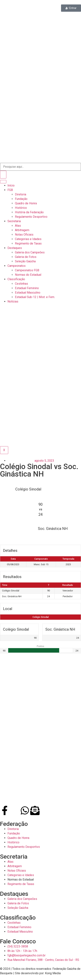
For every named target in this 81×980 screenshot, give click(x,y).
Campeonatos (17, 266)
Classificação (16, 279)
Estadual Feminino (27, 288)
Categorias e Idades (28, 239)
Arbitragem (22, 230)
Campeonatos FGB (27, 270)
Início (11, 185)
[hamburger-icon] (3, 182)
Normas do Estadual (28, 275)
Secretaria (14, 221)
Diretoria (21, 194)
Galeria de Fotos (26, 257)
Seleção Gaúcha (25, 261)
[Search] (3, 175)
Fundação (21, 199)
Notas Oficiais (24, 235)
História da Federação (29, 212)
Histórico (21, 208)
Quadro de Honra (26, 203)
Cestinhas (21, 284)
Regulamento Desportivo (31, 217)
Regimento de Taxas (28, 243)
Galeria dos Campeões (30, 252)
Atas (18, 226)
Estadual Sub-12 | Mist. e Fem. (35, 297)
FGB (10, 190)
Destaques (15, 248)
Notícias (13, 301)
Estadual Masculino (28, 293)
